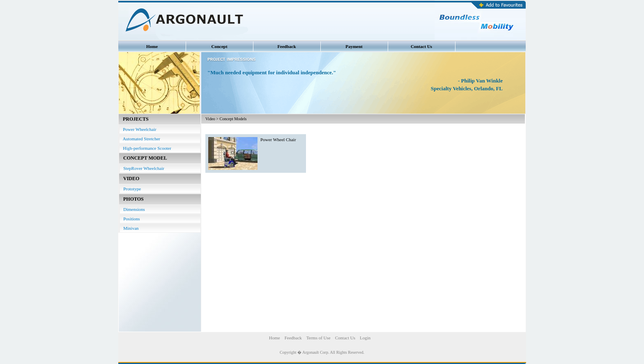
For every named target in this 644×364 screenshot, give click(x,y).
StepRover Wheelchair (142, 168)
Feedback (286, 46)
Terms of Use (319, 338)
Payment (354, 46)
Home (152, 46)
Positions (130, 219)
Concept (219, 46)
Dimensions (132, 209)
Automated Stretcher (140, 139)
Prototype (130, 189)
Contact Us (421, 46)
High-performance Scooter (145, 148)
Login (365, 338)
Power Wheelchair (138, 129)
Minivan (129, 228)
